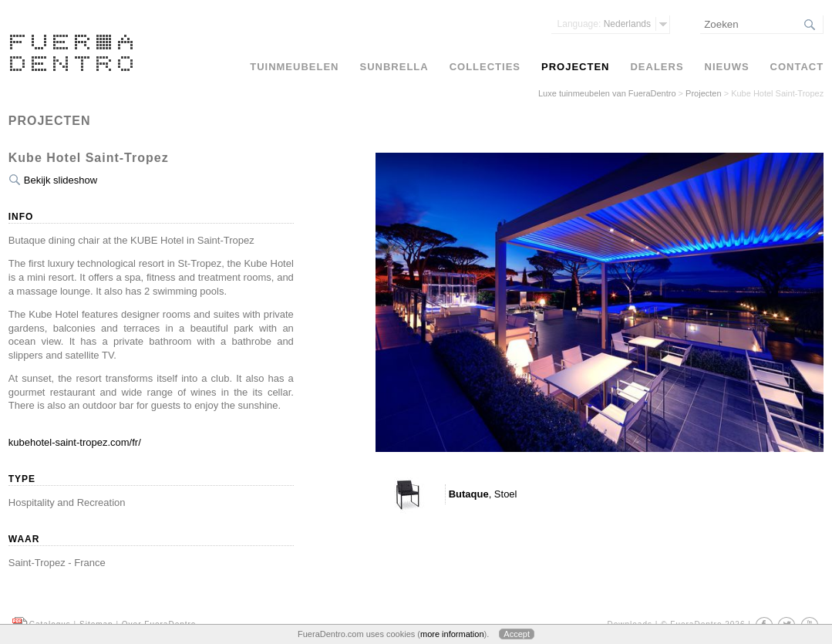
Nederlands (604, 24)
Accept (517, 634)
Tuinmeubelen (294, 67)
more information (452, 634)
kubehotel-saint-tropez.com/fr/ (75, 442)
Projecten (703, 93)
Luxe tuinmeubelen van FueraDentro (607, 93)
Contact (797, 67)
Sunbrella (394, 67)
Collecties (485, 67)
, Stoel (483, 494)
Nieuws (727, 67)
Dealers (657, 67)
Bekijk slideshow (61, 180)
